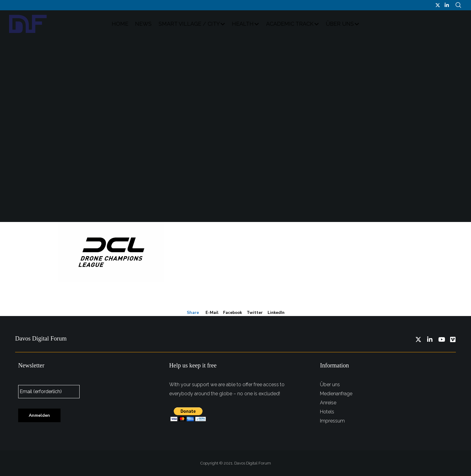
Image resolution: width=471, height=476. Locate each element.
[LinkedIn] (447, 5)
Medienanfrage (336, 393)
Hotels (327, 411)
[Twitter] (438, 5)
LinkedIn (277, 313)
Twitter (255, 313)
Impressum (332, 421)
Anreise (328, 402)
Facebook (232, 313)
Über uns (330, 384)
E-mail (211, 313)
